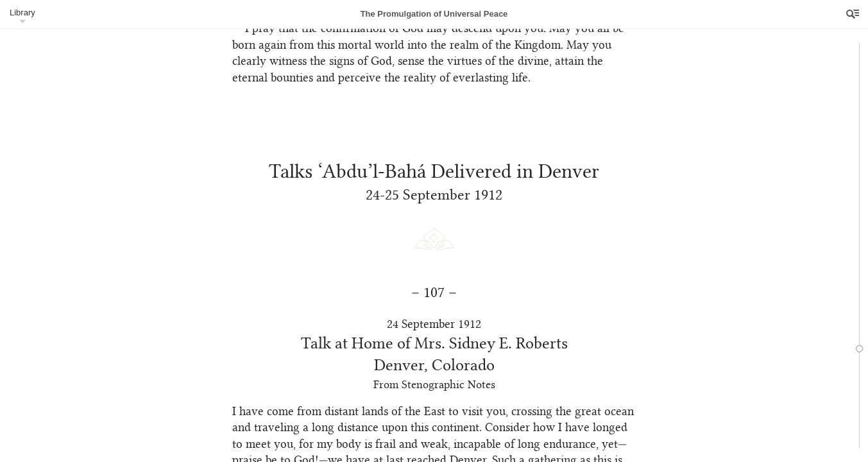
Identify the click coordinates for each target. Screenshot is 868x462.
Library (22, 13)
